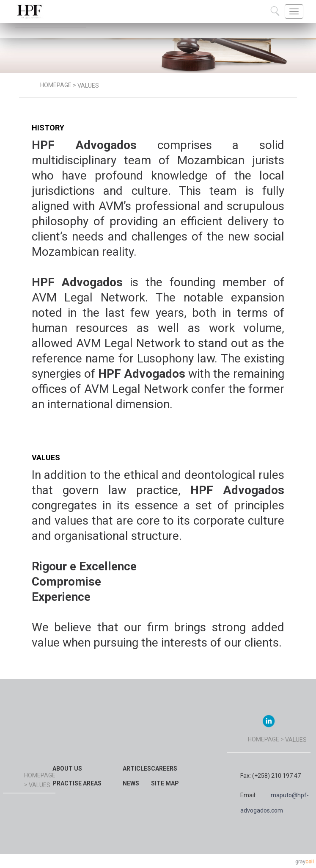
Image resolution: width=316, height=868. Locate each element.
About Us (67, 768)
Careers (164, 768)
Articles (137, 768)
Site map (165, 783)
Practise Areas (77, 783)
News (131, 783)
